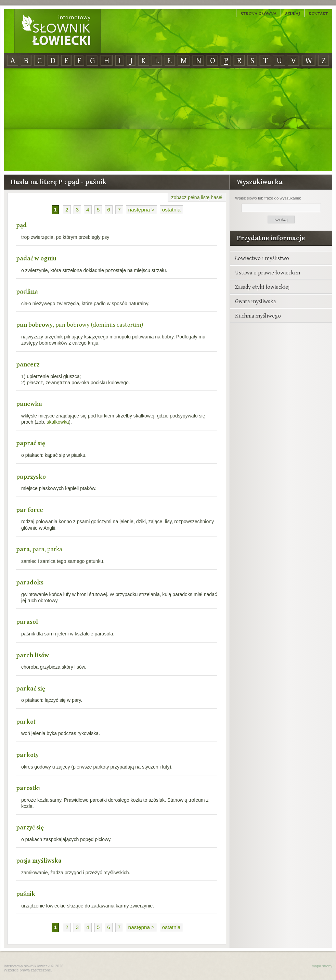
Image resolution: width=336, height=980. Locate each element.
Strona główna (259, 13)
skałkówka (58, 422)
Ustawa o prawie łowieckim (268, 272)
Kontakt (318, 13)
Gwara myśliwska (255, 301)
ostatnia (171, 210)
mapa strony (322, 966)
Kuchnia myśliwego (258, 315)
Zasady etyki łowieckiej (262, 287)
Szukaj (293, 13)
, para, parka (39, 549)
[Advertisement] (168, 120)
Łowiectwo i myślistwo (262, 258)
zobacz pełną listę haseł (197, 197)
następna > (141, 210)
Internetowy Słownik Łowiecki (57, 31)
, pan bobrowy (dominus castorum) (80, 325)
